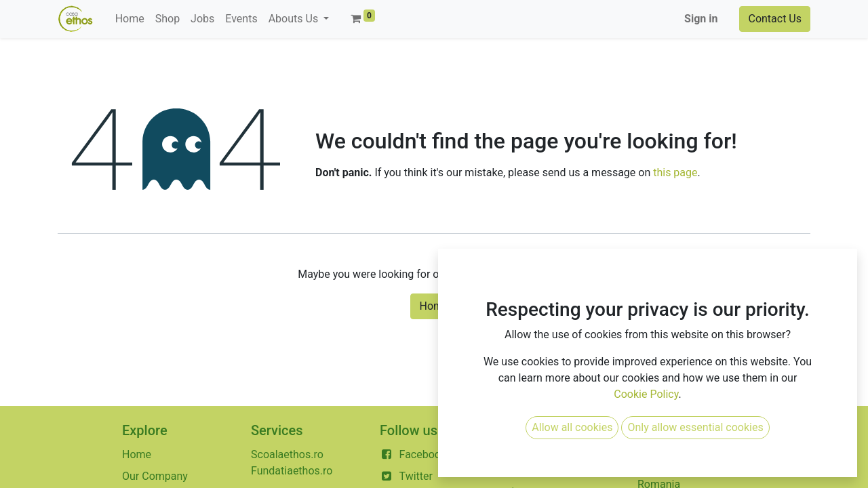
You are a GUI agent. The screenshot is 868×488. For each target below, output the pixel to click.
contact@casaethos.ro (563, 471)
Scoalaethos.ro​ (287, 454)
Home (434, 306)
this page (675, 172)
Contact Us (775, 19)
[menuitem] (130, 19)
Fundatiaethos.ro (292, 471)
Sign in (701, 19)
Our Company (155, 476)
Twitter (416, 476)
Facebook (423, 454)
